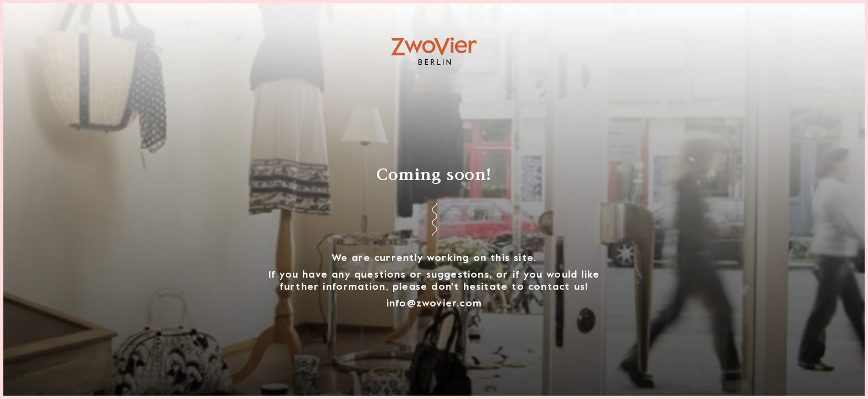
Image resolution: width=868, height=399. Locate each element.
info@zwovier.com (434, 304)
